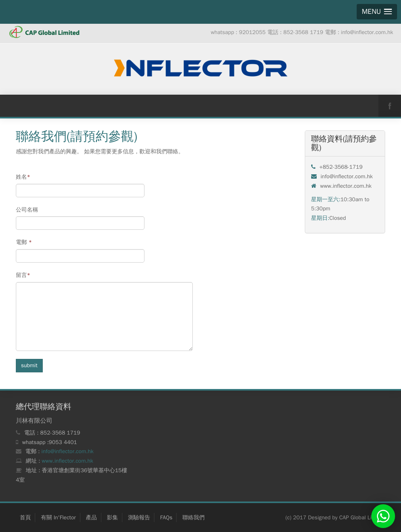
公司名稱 (27, 210)
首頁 (25, 518)
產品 (91, 518)
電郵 (24, 242)
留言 (23, 275)
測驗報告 (139, 518)
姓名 (23, 177)
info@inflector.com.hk (68, 451)
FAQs (166, 518)
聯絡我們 (194, 518)
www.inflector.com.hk (68, 461)
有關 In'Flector (58, 518)
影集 (112, 518)
